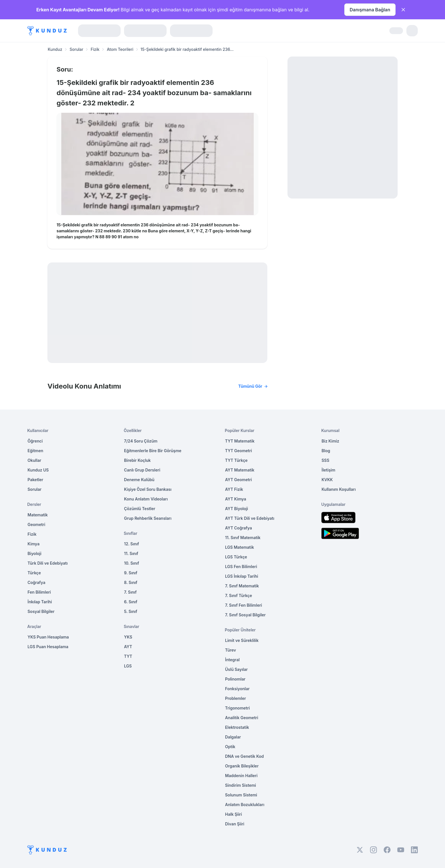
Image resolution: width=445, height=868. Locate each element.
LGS (128, 666)
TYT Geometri (239, 451)
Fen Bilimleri (39, 592)
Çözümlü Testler (140, 509)
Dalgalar (233, 737)
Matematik (38, 515)
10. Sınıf (132, 563)
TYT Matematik (240, 441)
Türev (231, 650)
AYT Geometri (238, 480)
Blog (326, 451)
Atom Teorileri (120, 49)
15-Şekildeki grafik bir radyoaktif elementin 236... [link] (187, 49)
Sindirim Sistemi (241, 785)
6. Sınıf (131, 602)
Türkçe (34, 573)
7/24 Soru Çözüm (141, 441)
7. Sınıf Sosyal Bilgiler (245, 615)
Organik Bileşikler (242, 766)
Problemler (236, 698)
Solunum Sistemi (241, 795)
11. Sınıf (131, 553)
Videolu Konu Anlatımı (157, 386)
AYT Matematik (240, 470)
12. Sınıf (132, 544)
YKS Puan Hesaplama (48, 637)
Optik (230, 747)
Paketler (35, 480)
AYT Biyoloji (237, 509)
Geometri (36, 524)
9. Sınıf (131, 573)
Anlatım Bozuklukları (245, 805)
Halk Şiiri (233, 814)
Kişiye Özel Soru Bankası (148, 489)
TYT (128, 656)
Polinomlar (235, 679)
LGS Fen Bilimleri (241, 567)
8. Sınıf (131, 582)
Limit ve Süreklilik (242, 640)
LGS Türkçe (236, 557)
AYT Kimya (236, 499)
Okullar (34, 460)
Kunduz (55, 49)
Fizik (95, 49)
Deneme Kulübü (139, 480)
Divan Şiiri (235, 824)
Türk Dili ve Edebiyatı (48, 563)
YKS (128, 637)
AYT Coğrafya (239, 528)
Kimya (33, 544)
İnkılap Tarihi (40, 602)
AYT (128, 647)
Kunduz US (38, 470)
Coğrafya (36, 582)
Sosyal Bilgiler (41, 611)
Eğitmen (35, 451)
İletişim (328, 470)
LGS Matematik (240, 547)
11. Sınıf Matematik (243, 538)
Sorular (76, 49)
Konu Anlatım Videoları (146, 499)
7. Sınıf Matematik (242, 586)
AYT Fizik (234, 489)
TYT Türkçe (236, 460)
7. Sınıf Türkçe (239, 595)
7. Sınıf (130, 592)
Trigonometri (237, 708)
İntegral (232, 660)
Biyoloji (34, 553)
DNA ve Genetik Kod (244, 756)
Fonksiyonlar (237, 689)
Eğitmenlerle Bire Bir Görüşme (153, 451)
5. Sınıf (131, 611)
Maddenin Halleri (241, 776)
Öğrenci (35, 441)
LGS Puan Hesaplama (48, 647)
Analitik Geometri (242, 718)
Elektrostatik (237, 727)
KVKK (327, 480)
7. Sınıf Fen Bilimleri (244, 605)
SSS (325, 460)
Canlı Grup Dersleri (142, 470)
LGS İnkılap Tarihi (242, 576)
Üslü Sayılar (236, 669)
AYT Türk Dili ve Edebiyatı (250, 518)
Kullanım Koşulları (339, 489)
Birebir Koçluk (137, 460)
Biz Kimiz (330, 441)
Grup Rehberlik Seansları (148, 518)
